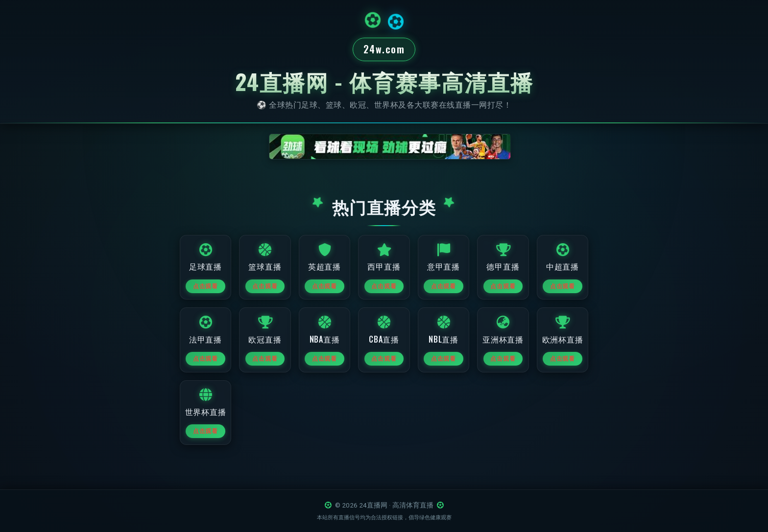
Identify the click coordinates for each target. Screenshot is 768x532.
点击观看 (199, 291)
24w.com (384, 50)
